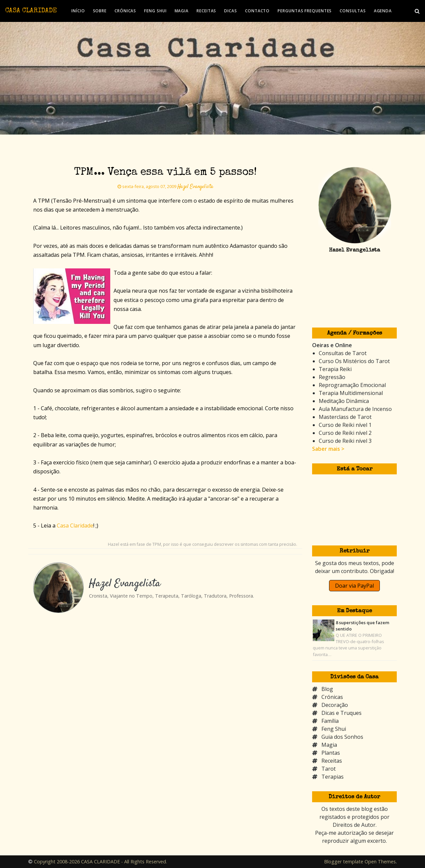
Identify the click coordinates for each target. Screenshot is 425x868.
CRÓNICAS (125, 11)
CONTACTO (257, 11)
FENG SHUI (155, 11)
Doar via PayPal (354, 586)
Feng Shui (334, 729)
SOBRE (100, 11)
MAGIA (182, 11)
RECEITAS (206, 11)
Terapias (333, 777)
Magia (329, 745)
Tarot (329, 769)
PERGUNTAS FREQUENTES (305, 11)
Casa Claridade (75, 526)
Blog (327, 689)
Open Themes (380, 862)
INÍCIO (78, 11)
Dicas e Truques (341, 713)
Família (330, 721)
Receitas (332, 761)
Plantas (331, 753)
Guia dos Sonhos (342, 737)
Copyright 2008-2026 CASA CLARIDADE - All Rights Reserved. (100, 862)
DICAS (231, 11)
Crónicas (332, 697)
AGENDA (383, 11)
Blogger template (344, 862)
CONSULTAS (353, 11)
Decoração (335, 705)
